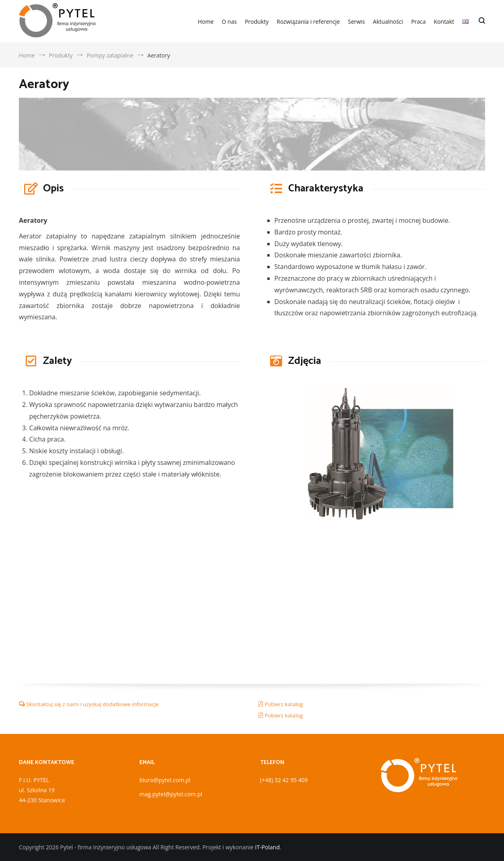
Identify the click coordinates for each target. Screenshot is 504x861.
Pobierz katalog (284, 704)
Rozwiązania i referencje (308, 22)
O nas (229, 22)
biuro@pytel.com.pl (165, 780)
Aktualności (388, 22)
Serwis (356, 22)
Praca (418, 22)
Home (206, 22)
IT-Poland (267, 847)
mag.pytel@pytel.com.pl (171, 794)
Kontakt (444, 22)
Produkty (257, 22)
